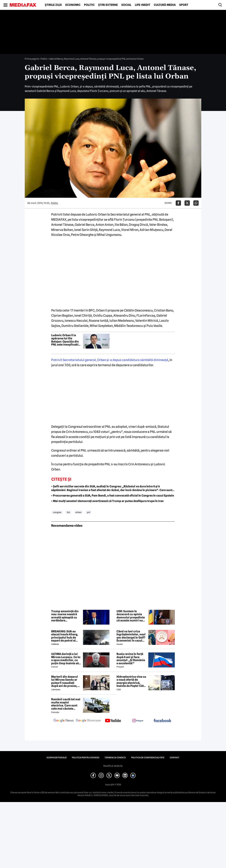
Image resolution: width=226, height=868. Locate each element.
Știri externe (108, 5)
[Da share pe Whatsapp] (196, 203)
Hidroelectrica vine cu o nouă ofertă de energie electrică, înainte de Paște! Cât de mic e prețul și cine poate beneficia (131, 681)
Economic (73, 5)
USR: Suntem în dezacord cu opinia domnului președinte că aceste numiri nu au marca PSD (131, 616)
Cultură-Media (165, 5)
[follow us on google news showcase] (88, 721)
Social (126, 5)
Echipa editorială (57, 758)
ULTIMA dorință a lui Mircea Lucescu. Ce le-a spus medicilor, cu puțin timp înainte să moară (66, 659)
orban (78, 512)
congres (57, 512)
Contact (175, 758)
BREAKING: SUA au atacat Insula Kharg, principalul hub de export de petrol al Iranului (65, 636)
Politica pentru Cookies (86, 758)
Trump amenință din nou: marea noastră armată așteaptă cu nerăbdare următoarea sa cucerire (65, 616)
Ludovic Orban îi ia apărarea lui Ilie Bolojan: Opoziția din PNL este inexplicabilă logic (66, 340)
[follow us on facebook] (162, 721)
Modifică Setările (113, 766)
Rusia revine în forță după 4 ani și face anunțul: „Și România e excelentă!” (131, 659)
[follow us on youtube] (113, 721)
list (68, 512)
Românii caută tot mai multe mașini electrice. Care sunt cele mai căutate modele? (66, 704)
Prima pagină (32, 59)
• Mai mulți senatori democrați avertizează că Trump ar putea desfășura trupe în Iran (107, 501)
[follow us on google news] (64, 721)
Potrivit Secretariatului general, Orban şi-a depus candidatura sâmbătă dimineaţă (110, 360)
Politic (89, 5)
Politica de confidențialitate (148, 758)
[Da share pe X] (187, 203)
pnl (89, 512)
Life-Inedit (143, 5)
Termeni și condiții (115, 758)
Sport (184, 5)
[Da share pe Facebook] (178, 203)
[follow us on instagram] (138, 721)
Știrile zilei (53, 5)
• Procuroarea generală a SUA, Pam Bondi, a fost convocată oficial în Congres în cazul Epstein (113, 496)
